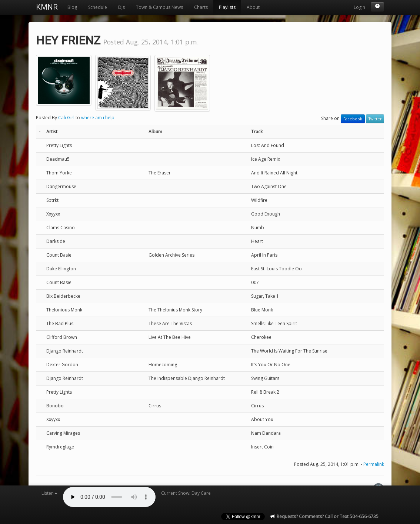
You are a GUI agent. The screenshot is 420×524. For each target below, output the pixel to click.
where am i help (98, 118)
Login (359, 7)
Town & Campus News (159, 7)
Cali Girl (66, 118)
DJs (121, 7)
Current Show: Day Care (186, 493)
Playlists (227, 7)
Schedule (98, 7)
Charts (201, 7)
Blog (72, 7)
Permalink (374, 464)
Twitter (375, 119)
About (253, 7)
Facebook (353, 119)
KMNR (47, 7)
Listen (49, 493)
